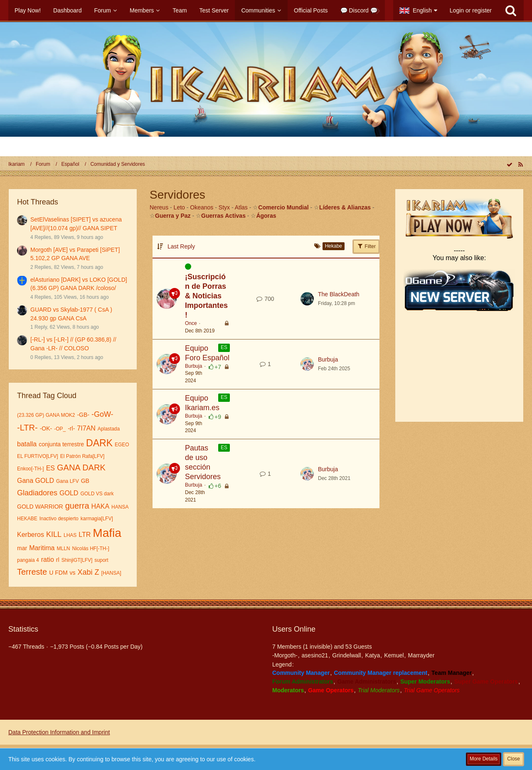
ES (50, 468)
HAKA (101, 506)
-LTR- (27, 428)
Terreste (32, 572)
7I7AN (86, 428)
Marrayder (421, 655)
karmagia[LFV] (97, 519)
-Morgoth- (285, 655)
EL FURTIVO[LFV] (38, 456)
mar (22, 548)
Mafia (107, 533)
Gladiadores (37, 493)
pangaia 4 (28, 560)
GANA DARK (81, 467)
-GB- (83, 415)
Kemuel (394, 655)
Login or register (471, 10)
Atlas (241, 207)
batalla (27, 444)
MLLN (63, 549)
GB (85, 481)
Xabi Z (89, 572)
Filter (366, 246)
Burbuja (193, 366)
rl (58, 560)
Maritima (42, 548)
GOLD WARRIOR (40, 507)
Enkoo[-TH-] (31, 469)
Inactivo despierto (59, 519)
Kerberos (31, 535)
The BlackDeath (339, 294)
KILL (54, 534)
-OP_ (60, 429)
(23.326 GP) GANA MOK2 (46, 415)
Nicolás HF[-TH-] (90, 549)
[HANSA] (111, 573)
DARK (99, 443)
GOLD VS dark (97, 494)
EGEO (122, 445)
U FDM (58, 573)
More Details (484, 759)
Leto (179, 207)
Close (514, 759)
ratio (48, 560)
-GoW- (102, 414)
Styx (224, 207)
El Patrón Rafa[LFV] (83, 456)
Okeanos (202, 207)
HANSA (120, 507)
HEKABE (27, 519)
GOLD (69, 493)
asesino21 (315, 655)
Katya (372, 655)
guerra (77, 506)
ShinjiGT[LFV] (77, 560)
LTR (85, 535)
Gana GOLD (36, 481)
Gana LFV (68, 481)
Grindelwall (346, 655)
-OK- (46, 428)
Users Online (294, 629)
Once (191, 323)
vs (73, 573)
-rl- (71, 428)
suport (101, 560)
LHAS (70, 535)
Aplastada (109, 429)
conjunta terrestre (61, 444)
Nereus (159, 207)
